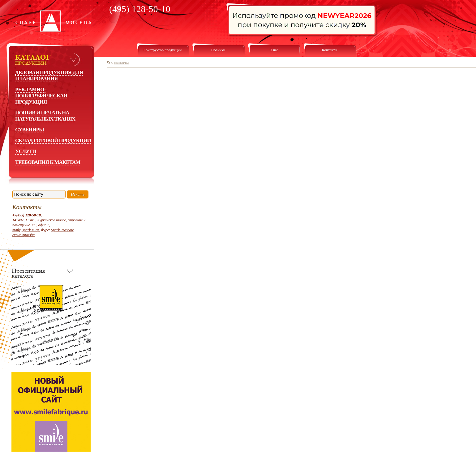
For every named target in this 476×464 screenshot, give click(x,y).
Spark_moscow (62, 230)
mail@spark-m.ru (26, 230)
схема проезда (24, 235)
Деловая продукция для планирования (49, 76)
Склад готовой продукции (53, 140)
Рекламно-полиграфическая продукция (41, 96)
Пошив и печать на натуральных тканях (45, 116)
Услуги (26, 151)
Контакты (122, 63)
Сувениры (30, 130)
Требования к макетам (48, 162)
